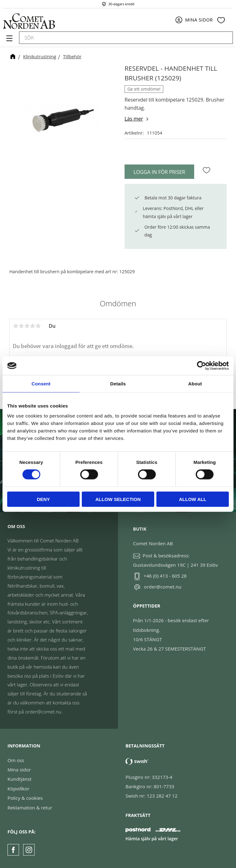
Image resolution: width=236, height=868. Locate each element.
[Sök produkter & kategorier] (119, 38)
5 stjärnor (38, 326)
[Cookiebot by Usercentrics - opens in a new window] (202, 366)
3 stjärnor (27, 326)
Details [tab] (118, 384)
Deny (43, 499)
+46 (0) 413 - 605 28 (165, 576)
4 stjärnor (32, 326)
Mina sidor (19, 770)
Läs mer (134, 119)
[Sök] (225, 38)
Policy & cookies (25, 798)
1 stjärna (16, 326)
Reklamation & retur (30, 808)
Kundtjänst (20, 779)
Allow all (193, 499)
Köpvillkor (18, 789)
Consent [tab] (41, 384)
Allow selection (118, 499)
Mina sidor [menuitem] (199, 20)
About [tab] (195, 384)
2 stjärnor (21, 326)
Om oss (16, 760)
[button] (9, 41)
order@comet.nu (163, 587)
